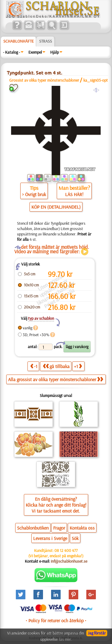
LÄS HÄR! (74, 194)
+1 (78, 366)
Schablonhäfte (19, 41)
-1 (34, 366)
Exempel (35, 52)
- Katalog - (11, 52)
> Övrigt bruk (34, 194)
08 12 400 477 (66, 550)
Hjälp (55, 52)
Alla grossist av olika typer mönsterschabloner (56, 379)
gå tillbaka (56, 366)
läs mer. (66, 639)
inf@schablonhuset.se (69, 561)
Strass (46, 41)
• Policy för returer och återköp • (56, 620)
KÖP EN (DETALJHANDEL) (56, 207)
